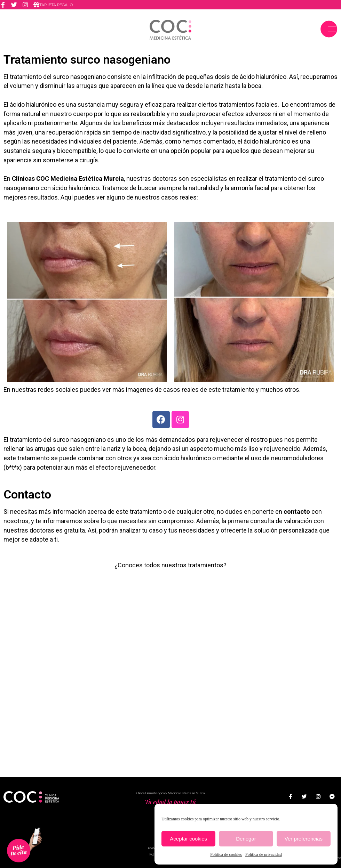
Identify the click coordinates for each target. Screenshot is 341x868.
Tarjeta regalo (56, 5)
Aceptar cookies (188, 839)
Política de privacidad (264, 854)
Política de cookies (226, 854)
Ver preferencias (304, 839)
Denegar (246, 839)
